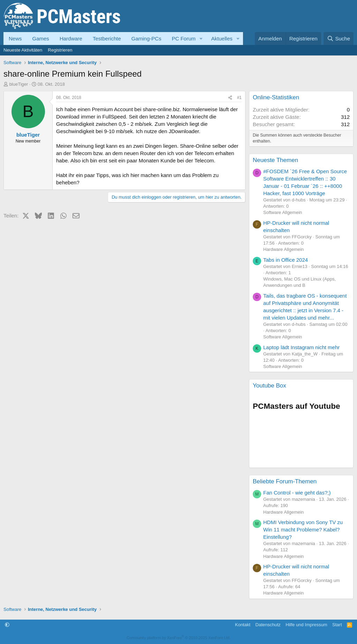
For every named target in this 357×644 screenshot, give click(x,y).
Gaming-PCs (146, 39)
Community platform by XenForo (178, 638)
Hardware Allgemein (283, 249)
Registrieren (60, 50)
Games (41, 39)
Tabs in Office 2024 (286, 260)
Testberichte (107, 39)
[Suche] (339, 39)
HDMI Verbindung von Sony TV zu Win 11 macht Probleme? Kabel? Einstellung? (303, 530)
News (15, 39)
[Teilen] (230, 98)
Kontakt (243, 625)
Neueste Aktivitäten (23, 50)
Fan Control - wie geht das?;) (297, 493)
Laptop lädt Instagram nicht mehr (301, 347)
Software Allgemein (283, 212)
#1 (239, 98)
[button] (201, 39)
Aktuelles (222, 39)
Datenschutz (268, 625)
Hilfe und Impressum (306, 625)
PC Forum (184, 39)
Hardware (71, 39)
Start (337, 625)
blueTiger (19, 84)
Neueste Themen (275, 160)
